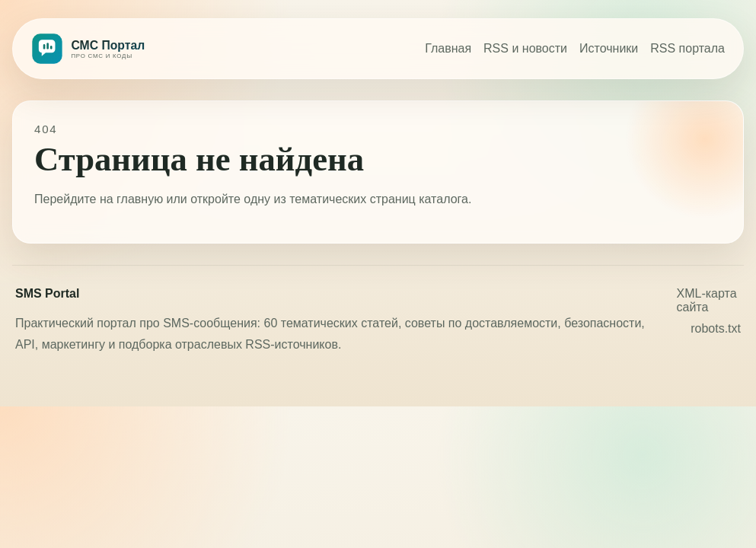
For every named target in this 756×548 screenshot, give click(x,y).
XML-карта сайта (707, 300)
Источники (609, 48)
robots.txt (716, 328)
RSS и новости (525, 48)
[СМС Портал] (121, 49)
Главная (448, 48)
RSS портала (687, 48)
